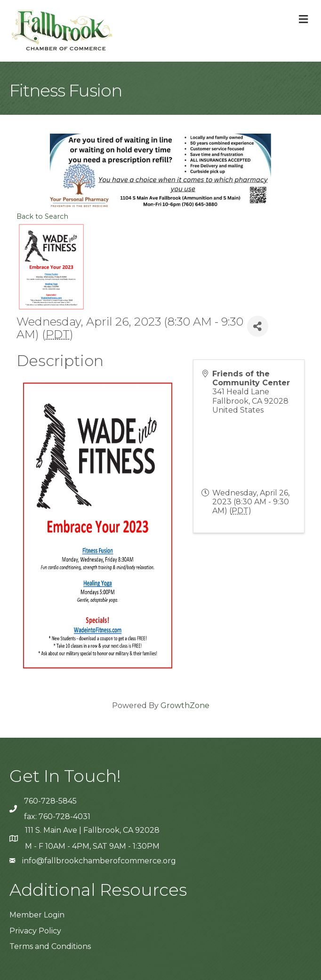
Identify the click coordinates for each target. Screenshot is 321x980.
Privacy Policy (35, 931)
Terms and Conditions (50, 946)
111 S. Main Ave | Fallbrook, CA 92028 (92, 830)
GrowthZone (185, 705)
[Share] (258, 326)
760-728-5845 (50, 801)
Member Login (37, 915)
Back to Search (42, 216)
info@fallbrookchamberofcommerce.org (99, 861)
